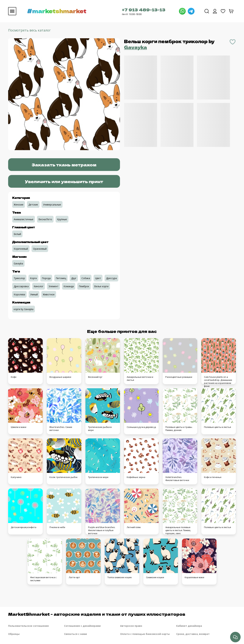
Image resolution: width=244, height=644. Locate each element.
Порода (46, 278)
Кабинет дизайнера (189, 626)
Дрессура (111, 278)
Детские (33, 205)
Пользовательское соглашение (28, 626)
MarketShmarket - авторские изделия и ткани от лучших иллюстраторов (97, 614)
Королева (19, 294)
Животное (49, 294)
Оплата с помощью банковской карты (145, 634)
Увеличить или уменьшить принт (64, 181)
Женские (19, 205)
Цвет (98, 278)
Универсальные (52, 205)
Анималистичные (24, 219)
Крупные (62, 219)
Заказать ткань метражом (64, 165)
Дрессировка (21, 286)
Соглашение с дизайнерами (82, 626)
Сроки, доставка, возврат (193, 634)
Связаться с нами (75, 634)
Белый (17, 234)
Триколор (19, 278)
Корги (33, 278)
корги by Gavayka (24, 309)
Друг (74, 278)
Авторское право (131, 626)
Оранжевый (40, 249)
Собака (86, 278)
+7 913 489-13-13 (144, 10)
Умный (34, 294)
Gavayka (135, 47)
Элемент (53, 286)
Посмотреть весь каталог (29, 30)
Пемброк (84, 286)
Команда (69, 286)
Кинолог (39, 286)
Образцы (14, 634)
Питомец (61, 278)
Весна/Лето (45, 219)
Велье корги (101, 286)
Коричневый (21, 249)
